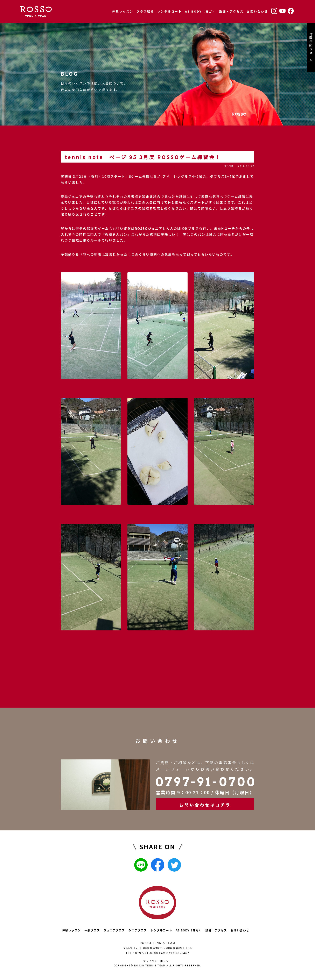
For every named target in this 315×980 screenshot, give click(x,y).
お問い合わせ (257, 11)
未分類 (229, 166)
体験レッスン (123, 11)
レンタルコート (170, 11)
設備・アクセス (231, 11)
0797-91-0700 (146, 953)
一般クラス (92, 930)
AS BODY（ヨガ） (201, 11)
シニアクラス (138, 930)
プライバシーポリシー (157, 961)
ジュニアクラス (114, 930)
